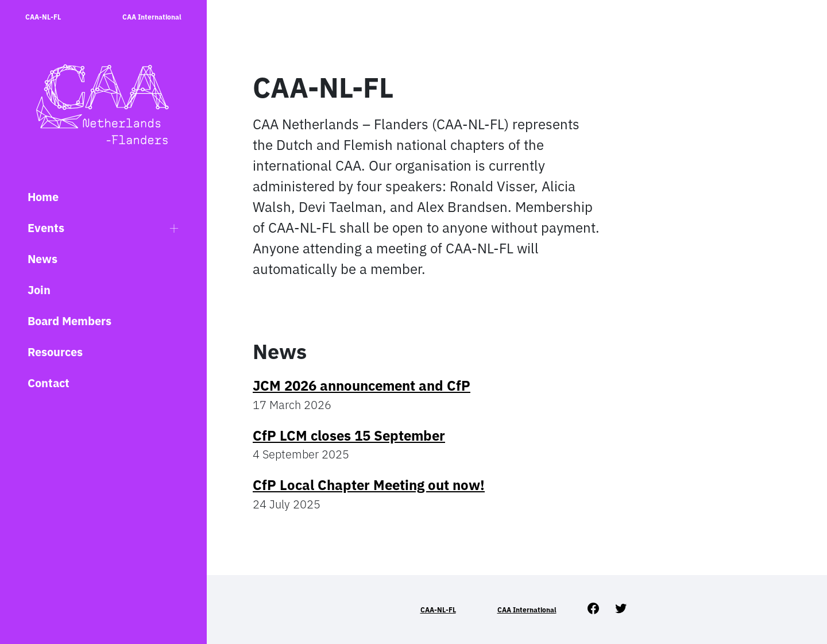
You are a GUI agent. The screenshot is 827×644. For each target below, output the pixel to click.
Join (39, 290)
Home (43, 197)
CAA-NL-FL (43, 17)
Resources (55, 352)
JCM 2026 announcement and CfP (362, 385)
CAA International (152, 17)
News (42, 259)
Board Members (69, 321)
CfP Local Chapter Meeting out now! (369, 485)
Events (46, 228)
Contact (49, 383)
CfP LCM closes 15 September (349, 435)
